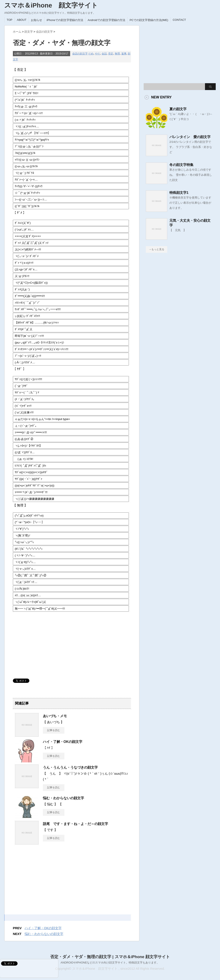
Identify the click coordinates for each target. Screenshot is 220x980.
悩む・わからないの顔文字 (63, 798)
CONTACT (179, 20)
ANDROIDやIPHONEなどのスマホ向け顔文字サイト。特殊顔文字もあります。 (110, 963)
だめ (91, 54)
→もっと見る (157, 249)
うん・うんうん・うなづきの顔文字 (70, 767)
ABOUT (22, 20)
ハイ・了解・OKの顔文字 (63, 742)
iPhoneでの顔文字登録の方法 (65, 20)
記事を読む (54, 730)
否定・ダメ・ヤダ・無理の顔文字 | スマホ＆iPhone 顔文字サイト (110, 957)
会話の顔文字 (80, 54)
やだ (98, 54)
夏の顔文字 (178, 109)
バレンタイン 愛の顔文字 (190, 137)
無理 (117, 54)
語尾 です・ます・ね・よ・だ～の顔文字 (75, 824)
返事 (124, 54)
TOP (10, 20)
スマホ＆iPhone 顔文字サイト (51, 5)
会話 (104, 54)
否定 (111, 54)
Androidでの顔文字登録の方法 (106, 20)
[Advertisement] (45, 643)
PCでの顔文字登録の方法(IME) (149, 20)
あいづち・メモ (55, 716)
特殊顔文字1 (179, 193)
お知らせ (36, 20)
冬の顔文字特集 (181, 165)
